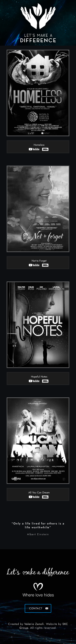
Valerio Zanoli (34, 624)
